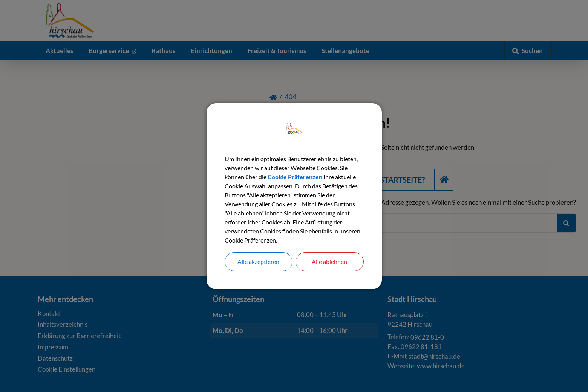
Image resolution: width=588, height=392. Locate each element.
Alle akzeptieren (258, 262)
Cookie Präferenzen (295, 177)
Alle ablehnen (329, 262)
